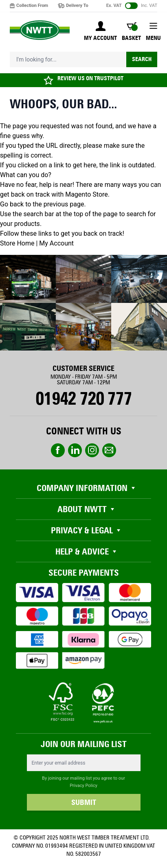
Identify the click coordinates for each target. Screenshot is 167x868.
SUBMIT (84, 802)
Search (142, 59)
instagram (92, 450)
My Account (56, 243)
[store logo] (40, 30)
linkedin (75, 450)
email (109, 450)
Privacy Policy (83, 786)
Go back (12, 204)
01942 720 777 (83, 399)
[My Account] (100, 32)
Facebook (58, 450)
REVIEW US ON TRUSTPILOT (90, 78)
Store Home (17, 243)
